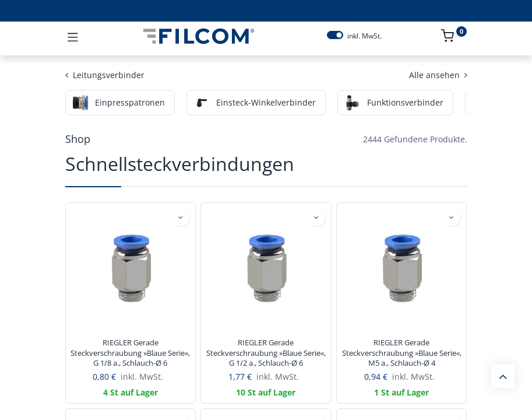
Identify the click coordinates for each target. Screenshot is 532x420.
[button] (181, 218)
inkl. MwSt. (364, 36)
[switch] (335, 35)
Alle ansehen (438, 75)
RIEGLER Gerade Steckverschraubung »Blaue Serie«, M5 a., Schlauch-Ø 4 (402, 353)
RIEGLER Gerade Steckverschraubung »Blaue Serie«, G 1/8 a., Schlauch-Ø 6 (130, 353)
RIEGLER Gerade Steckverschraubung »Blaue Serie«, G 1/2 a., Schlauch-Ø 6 (266, 353)
